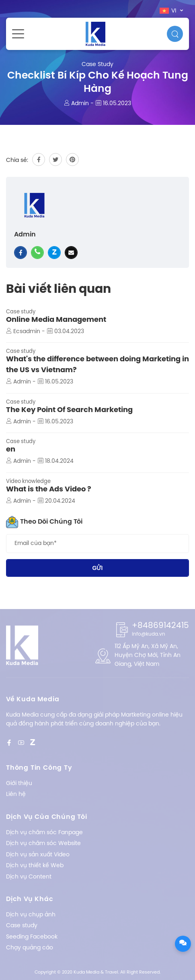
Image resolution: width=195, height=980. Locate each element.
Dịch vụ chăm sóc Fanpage (44, 833)
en (11, 450)
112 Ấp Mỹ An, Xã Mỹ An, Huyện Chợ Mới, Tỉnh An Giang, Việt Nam (148, 656)
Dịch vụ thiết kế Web (35, 866)
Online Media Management (56, 320)
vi (169, 11)
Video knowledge (28, 482)
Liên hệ (16, 795)
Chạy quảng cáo (30, 948)
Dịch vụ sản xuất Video (38, 855)
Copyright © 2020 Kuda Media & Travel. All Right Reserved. (97, 972)
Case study (97, 65)
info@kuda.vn (149, 634)
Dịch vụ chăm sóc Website (43, 844)
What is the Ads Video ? (49, 490)
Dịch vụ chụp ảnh (31, 915)
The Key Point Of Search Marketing (69, 410)
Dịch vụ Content (29, 877)
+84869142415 (160, 626)
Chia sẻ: (17, 161)
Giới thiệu (19, 784)
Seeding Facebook (32, 937)
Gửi (98, 568)
